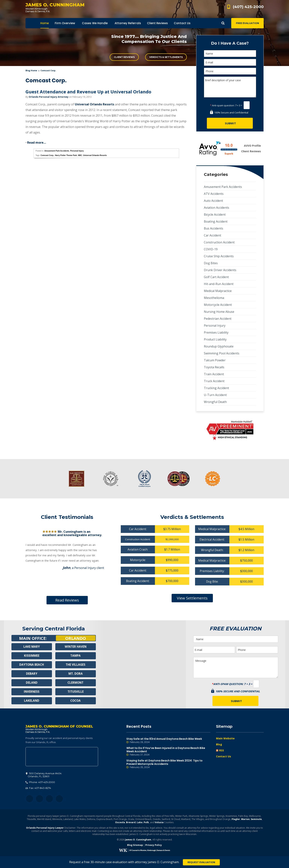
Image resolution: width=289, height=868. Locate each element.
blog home (31, 70)
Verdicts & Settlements (166, 57)
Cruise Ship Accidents (219, 256)
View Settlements (192, 599)
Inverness (32, 692)
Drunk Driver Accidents (220, 270)
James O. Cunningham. (138, 840)
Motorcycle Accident (218, 305)
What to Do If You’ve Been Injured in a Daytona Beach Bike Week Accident (168, 751)
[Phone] (230, 71)
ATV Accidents (214, 194)
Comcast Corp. (47, 155)
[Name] (230, 54)
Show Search (223, 23)
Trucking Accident (216, 388)
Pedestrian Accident (218, 319)
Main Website (225, 738)
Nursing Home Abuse (219, 312)
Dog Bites (211, 263)
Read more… (37, 143)
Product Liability (215, 339)
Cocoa (75, 701)
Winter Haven (76, 647)
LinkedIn (49, 799)
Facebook (30, 799)
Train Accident (214, 374)
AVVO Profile (252, 146)
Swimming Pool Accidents (222, 353)
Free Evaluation (247, 23)
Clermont (76, 683)
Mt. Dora (75, 674)
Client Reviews (124, 57)
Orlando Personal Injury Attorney (49, 97)
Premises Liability (216, 332)
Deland (32, 683)
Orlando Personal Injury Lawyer (45, 829)
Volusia (159, 823)
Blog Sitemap (135, 846)
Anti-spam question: (222, 105)
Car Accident (212, 235)
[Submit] (230, 123)
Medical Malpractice (218, 291)
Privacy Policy (154, 846)
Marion (245, 820)
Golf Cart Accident (216, 277)
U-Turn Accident (215, 395)
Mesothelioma (214, 298)
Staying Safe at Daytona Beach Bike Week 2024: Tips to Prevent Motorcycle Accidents (168, 764)
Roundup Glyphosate (219, 346)
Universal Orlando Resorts (95, 104)
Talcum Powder (215, 360)
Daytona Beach (32, 665)
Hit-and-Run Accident (219, 284)
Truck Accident (214, 381)
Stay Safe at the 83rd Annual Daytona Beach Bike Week (168, 740)
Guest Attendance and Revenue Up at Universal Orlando (88, 92)
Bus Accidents (214, 228)
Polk (146, 823)
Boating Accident (216, 221)
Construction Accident (219, 242)
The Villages (76, 665)
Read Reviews (67, 600)
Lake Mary (32, 647)
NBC (80, 155)
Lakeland (32, 701)
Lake (140, 823)
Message (236, 668)
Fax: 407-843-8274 (38, 789)
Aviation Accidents (217, 208)
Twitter (39, 799)
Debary (32, 674)
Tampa (76, 656)
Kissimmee (32, 656)
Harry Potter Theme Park (66, 155)
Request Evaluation (201, 862)
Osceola (120, 823)
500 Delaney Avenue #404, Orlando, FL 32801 (62, 757)
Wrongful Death (215, 402)
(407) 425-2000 (248, 7)
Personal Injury (77, 151)
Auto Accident (213, 201)
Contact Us (224, 756)
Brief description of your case (230, 87)
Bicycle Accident (215, 215)
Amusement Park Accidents (57, 151)
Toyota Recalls (214, 367)
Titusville (75, 692)
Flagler (236, 820)
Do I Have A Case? (230, 43)
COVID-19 (211, 249)
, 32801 (44, 776)
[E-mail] (230, 62)
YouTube (59, 799)
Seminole (256, 820)
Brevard (131, 823)
